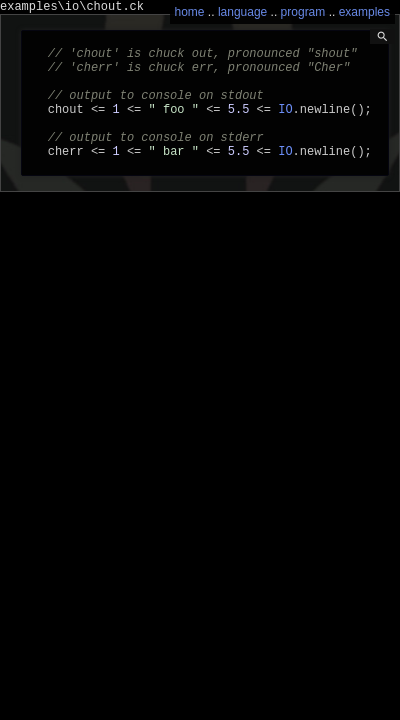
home (190, 12)
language (242, 12)
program (303, 12)
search (382, 36)
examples (364, 12)
